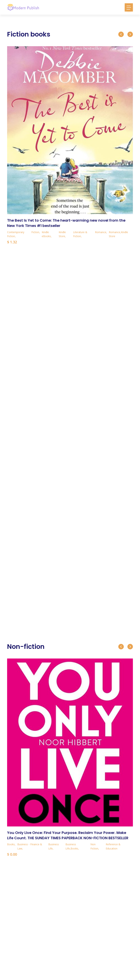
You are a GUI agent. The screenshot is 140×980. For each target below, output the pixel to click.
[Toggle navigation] (129, 7)
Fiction (35, 232)
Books (11, 844)
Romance (101, 232)
